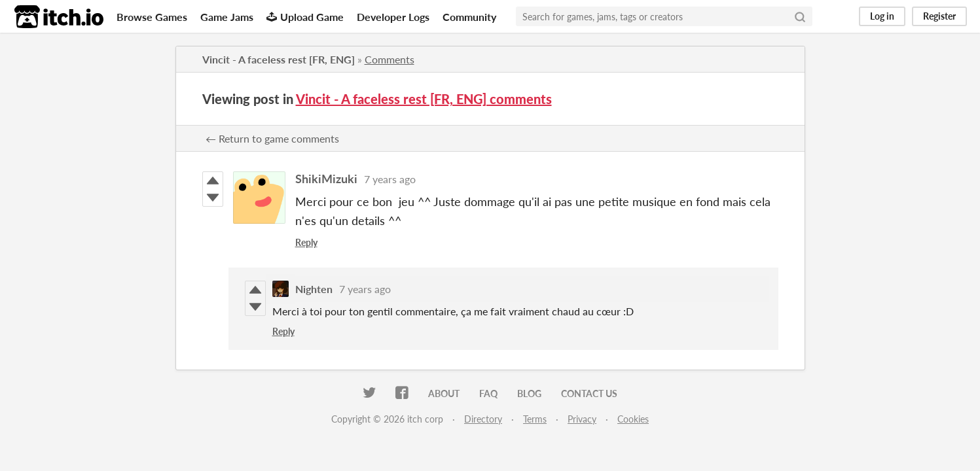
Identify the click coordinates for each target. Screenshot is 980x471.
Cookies (633, 419)
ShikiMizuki (326, 179)
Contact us (589, 393)
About (444, 393)
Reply (306, 242)
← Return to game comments (272, 138)
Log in (882, 16)
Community (469, 17)
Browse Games (152, 17)
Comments (390, 59)
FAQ (488, 393)
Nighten (314, 289)
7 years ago (390, 179)
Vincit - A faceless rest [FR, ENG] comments (424, 99)
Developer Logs (393, 17)
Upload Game (305, 17)
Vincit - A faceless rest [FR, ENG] (279, 59)
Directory (483, 419)
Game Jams (227, 17)
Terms (535, 419)
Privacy (582, 419)
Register (939, 16)
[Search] (800, 16)
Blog (529, 393)
